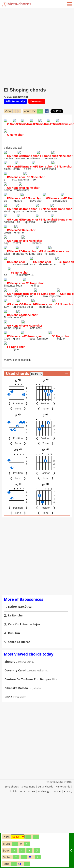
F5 (16, 545)
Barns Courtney (25, 722)
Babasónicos (20, 97)
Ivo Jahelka (35, 749)
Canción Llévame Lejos (24, 685)
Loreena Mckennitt (37, 731)
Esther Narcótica (20, 667)
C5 (44, 545)
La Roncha (15, 676)
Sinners (10, 722)
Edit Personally (15, 101)
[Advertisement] (37, 47)
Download (37, 101)
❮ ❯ (16, 111)
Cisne (8, 757)
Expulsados (20, 757)
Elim (54, 740)
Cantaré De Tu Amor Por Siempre (28, 740)
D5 (44, 511)
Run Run (14, 694)
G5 (16, 511)
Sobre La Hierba (19, 702)
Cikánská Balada (16, 749)
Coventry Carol (15, 731)
